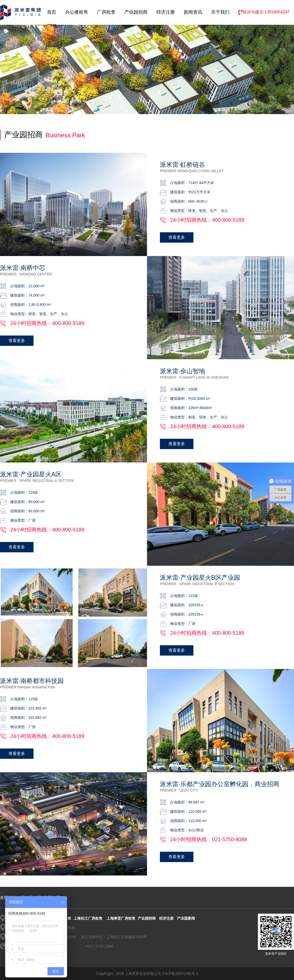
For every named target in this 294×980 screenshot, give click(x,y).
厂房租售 (106, 12)
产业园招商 (136, 12)
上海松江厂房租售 (88, 918)
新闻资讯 (193, 12)
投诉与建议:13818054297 (264, 12)
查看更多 (177, 237)
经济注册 (166, 12)
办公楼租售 (77, 12)
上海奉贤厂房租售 (121, 918)
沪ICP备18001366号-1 (180, 974)
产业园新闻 (186, 918)
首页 (52, 12)
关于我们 (220, 12)
